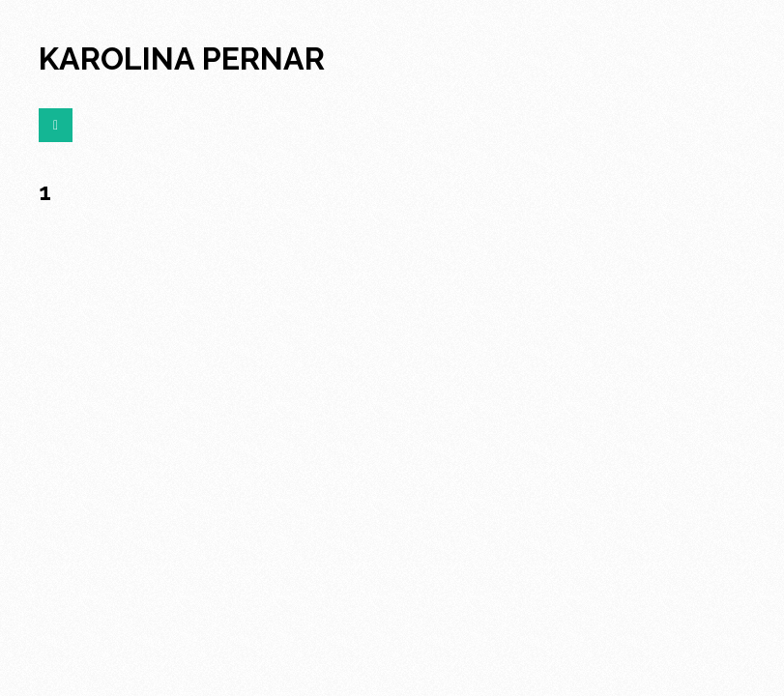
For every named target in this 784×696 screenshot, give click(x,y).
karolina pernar (182, 58)
